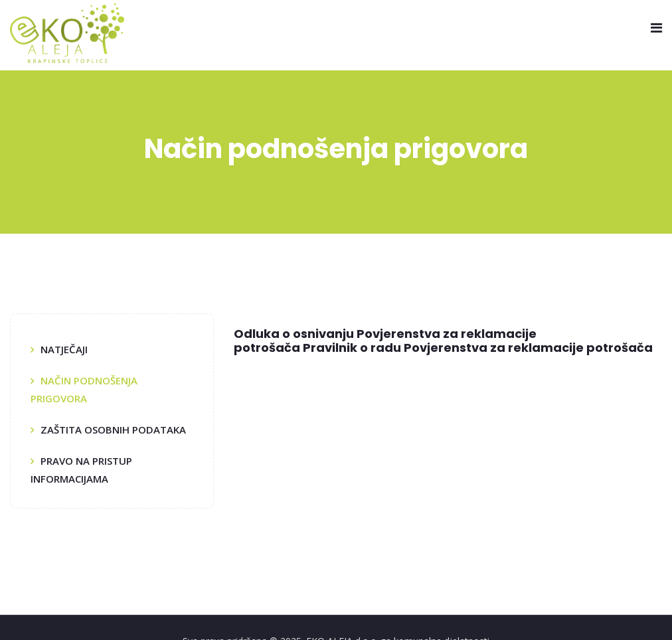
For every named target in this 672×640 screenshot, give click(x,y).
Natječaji (64, 349)
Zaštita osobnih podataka (113, 430)
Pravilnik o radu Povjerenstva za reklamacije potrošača (478, 348)
